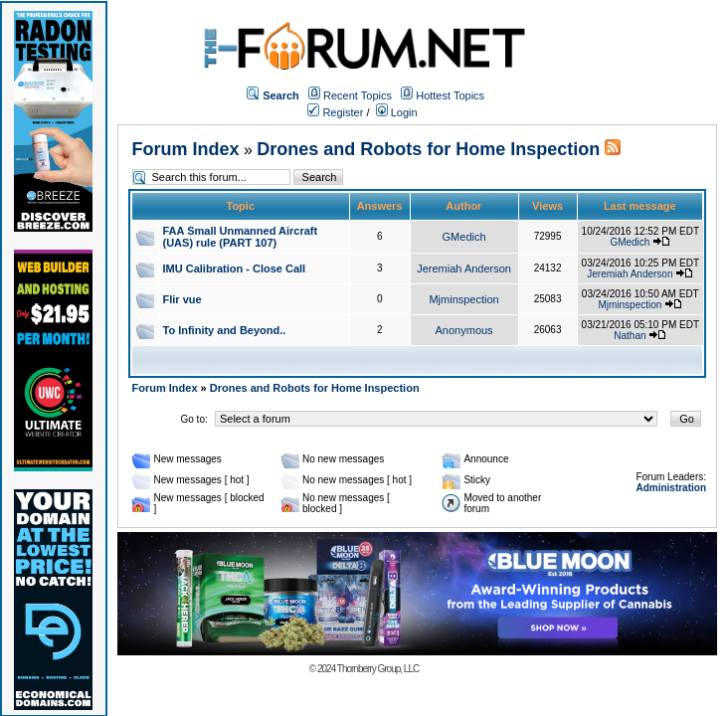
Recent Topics (358, 95)
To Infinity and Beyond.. (225, 330)
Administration (671, 488)
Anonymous (464, 330)
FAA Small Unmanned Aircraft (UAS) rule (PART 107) (241, 237)
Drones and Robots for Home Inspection (428, 149)
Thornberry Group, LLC (378, 669)
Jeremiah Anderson (464, 268)
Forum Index (186, 149)
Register (335, 112)
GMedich (464, 237)
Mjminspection (463, 299)
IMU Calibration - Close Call (235, 268)
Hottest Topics (450, 95)
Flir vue (182, 299)
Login (397, 112)
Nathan (630, 336)
